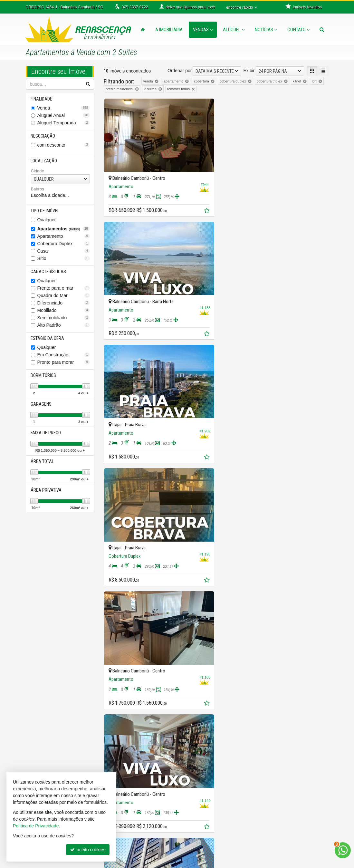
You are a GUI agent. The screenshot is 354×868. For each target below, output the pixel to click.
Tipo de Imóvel (45, 211)
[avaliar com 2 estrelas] (114, 728)
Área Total (43, 461)
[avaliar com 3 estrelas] (120, 728)
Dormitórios (44, 375)
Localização (44, 161)
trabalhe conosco (206, 818)
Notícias (266, 30)
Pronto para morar (64, 362)
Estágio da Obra (48, 338)
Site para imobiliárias (289, 863)
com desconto (64, 145)
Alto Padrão (64, 325)
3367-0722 (126, 792)
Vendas (203, 30)
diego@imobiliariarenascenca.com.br (141, 850)
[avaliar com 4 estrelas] (127, 728)
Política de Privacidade (237, 863)
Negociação (43, 136)
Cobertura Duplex (64, 244)
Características (49, 272)
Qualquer (47, 220)
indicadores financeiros (211, 799)
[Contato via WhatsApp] (343, 850)
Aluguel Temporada (64, 123)
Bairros (38, 189)
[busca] (322, 30)
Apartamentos (64, 229)
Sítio (64, 258)
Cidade (38, 171)
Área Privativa (46, 490)
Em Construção (64, 355)
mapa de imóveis (206, 812)
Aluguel (234, 30)
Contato (298, 30)
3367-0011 (126, 805)
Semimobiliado (64, 318)
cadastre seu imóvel (209, 805)
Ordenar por (180, 71)
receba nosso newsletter (213, 792)
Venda (64, 108)
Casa (64, 251)
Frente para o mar (64, 288)
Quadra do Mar (64, 295)
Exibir (249, 71)
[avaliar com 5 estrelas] (134, 728)
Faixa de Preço (46, 433)
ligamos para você (129, 837)
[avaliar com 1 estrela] (107, 728)
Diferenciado (64, 303)
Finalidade (42, 99)
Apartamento (64, 236)
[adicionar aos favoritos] (207, 211)
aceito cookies (88, 850)
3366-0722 (126, 799)
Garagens (41, 404)
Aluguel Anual (64, 115)
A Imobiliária (169, 30)
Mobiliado (64, 310)
